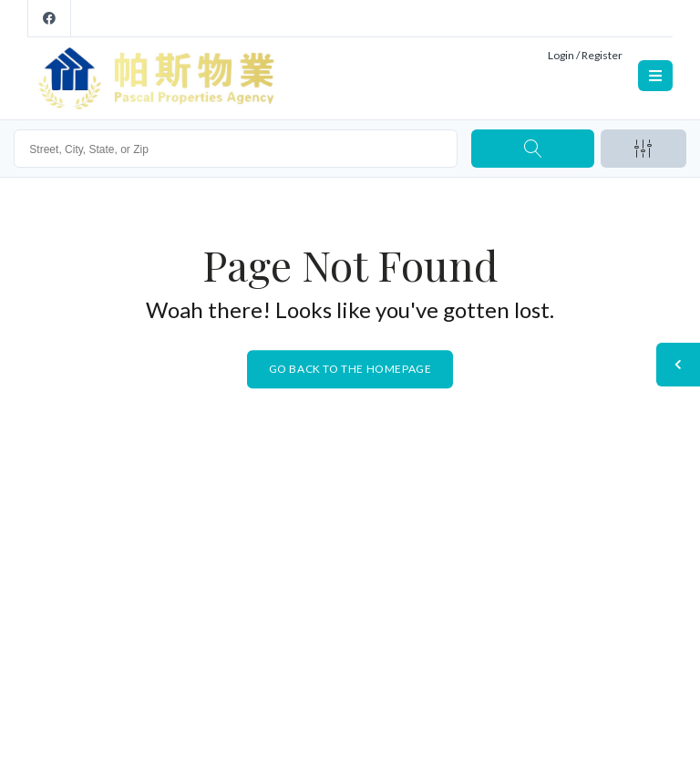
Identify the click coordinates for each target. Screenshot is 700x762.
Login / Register (585, 55)
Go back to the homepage (350, 369)
